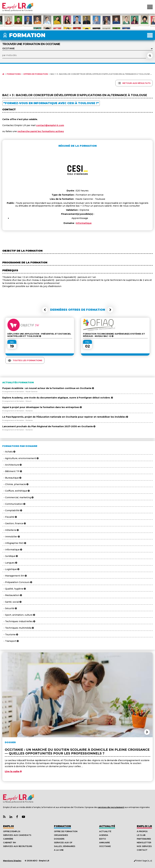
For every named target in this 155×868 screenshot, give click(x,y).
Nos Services (144, 846)
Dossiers (59, 839)
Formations (14, 74)
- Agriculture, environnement (20, 458)
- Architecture (12, 465)
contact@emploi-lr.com (50, 125)
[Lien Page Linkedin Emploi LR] (11, 817)
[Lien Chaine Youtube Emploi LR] (23, 817)
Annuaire (104, 842)
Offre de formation (66, 831)
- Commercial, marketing (18, 497)
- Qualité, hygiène (14, 589)
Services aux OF (63, 842)
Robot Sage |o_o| (143, 861)
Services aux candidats (17, 835)
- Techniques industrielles (19, 621)
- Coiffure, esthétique (16, 491)
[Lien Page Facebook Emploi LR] (17, 817)
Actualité (107, 826)
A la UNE (59, 850)
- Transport (10, 641)
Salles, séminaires (65, 846)
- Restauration (12, 595)
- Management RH (14, 576)
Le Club (141, 835)
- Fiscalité (10, 517)
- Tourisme (10, 635)
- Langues (10, 563)
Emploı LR (144, 826)
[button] (45, 310)
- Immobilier (11, 537)
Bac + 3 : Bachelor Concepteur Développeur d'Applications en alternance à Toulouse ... (101, 74)
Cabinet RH (9, 842)
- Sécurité (10, 608)
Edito (102, 839)
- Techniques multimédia (18, 628)
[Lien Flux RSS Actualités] (4, 817)
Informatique (84, 223)
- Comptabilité (12, 510)
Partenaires (144, 839)
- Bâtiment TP (12, 471)
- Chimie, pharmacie (15, 484)
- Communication (14, 504)
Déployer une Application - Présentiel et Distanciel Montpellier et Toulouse (39, 335)
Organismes (61, 835)
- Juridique (10, 556)
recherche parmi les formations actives (41, 131)
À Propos (142, 831)
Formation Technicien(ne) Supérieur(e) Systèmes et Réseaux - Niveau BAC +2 (114, 335)
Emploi (8, 826)
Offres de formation (36, 74)
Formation (62, 826)
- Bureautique (12, 478)
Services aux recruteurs (18, 846)
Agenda (104, 835)
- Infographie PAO (14, 543)
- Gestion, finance (14, 523)
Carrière (8, 839)
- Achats (9, 452)
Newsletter (144, 842)
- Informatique (12, 550)
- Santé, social (12, 602)
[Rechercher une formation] (150, 56)
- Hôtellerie (10, 530)
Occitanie (105, 846)
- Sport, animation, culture (19, 615)
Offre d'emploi (12, 831)
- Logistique (11, 569)
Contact (142, 850)
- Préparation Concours (17, 582)
